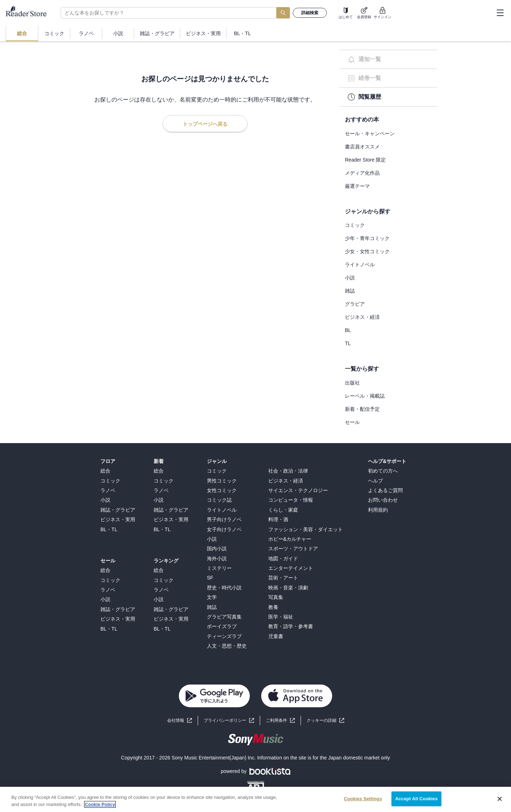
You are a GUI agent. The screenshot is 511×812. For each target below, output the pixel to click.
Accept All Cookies (417, 799)
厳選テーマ (357, 186)
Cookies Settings (363, 799)
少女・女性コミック (367, 251)
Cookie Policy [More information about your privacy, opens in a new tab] (100, 804)
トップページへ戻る (205, 124)
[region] (255, 799)
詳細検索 (310, 13)
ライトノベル (360, 265)
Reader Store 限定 (365, 160)
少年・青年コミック (367, 238)
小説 (350, 278)
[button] (325, 721)
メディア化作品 (362, 173)
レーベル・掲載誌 (365, 396)
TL (348, 343)
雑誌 (350, 291)
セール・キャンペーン (370, 133)
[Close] (500, 799)
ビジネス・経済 (362, 317)
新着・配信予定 (362, 409)
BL (348, 330)
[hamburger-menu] (500, 13)
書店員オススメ (362, 147)
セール (352, 422)
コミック (355, 225)
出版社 (352, 383)
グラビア (355, 304)
